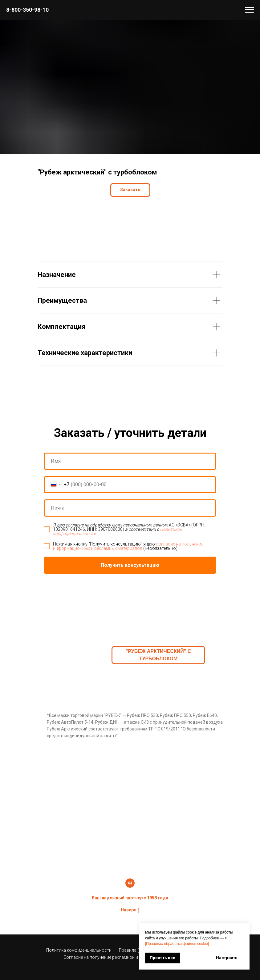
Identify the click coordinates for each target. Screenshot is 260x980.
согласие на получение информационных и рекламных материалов (128, 546)
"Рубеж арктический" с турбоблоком (158, 655)
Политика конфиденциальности (79, 950)
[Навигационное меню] (250, 10)
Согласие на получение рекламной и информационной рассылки (130, 957)
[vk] (130, 883)
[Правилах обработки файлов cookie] (177, 944)
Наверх (130, 910)
